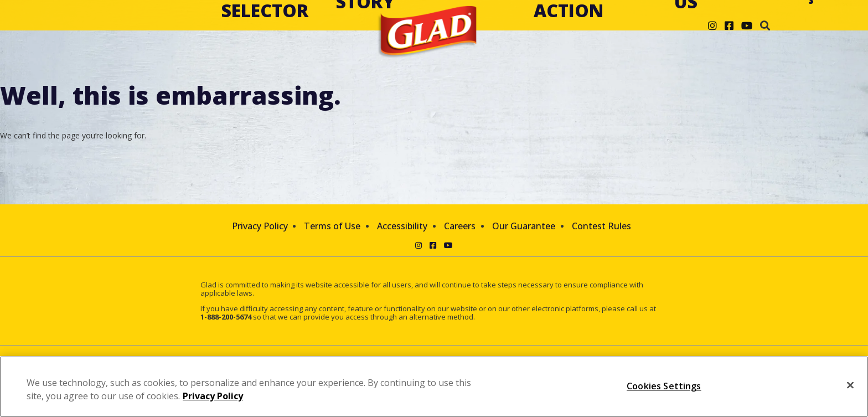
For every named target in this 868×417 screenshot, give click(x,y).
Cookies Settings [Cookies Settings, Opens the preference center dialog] (664, 386)
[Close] (850, 385)
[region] (434, 387)
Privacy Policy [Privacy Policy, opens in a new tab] (213, 396)
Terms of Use (332, 226)
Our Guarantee (524, 226)
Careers (460, 226)
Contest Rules (601, 226)
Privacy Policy (260, 226)
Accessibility (402, 226)
